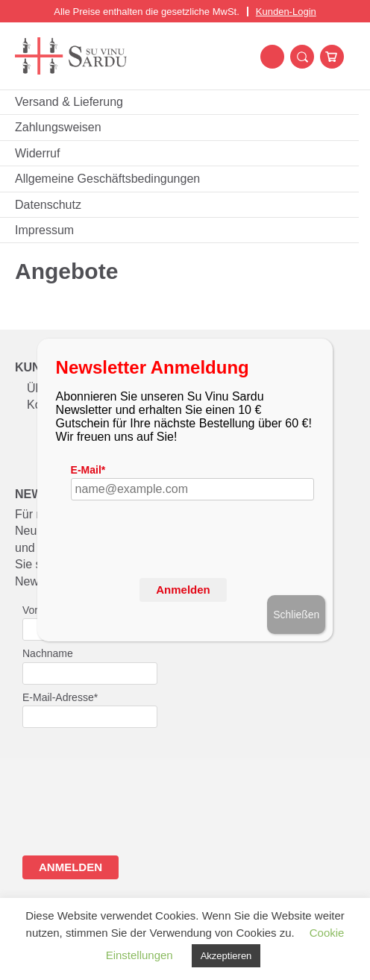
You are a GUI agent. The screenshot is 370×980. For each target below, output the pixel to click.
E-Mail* (88, 470)
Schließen (296, 615)
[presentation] (184, 564)
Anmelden (183, 590)
